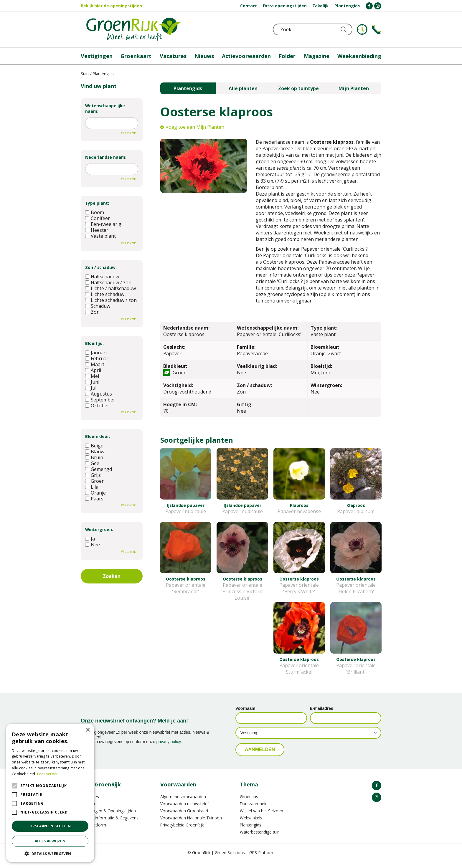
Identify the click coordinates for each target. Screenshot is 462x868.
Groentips (249, 803)
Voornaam (245, 715)
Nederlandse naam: (106, 157)
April (93, 370)
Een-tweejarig (103, 224)
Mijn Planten (354, 88)
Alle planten (243, 88)
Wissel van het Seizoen (261, 817)
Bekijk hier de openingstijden (111, 6)
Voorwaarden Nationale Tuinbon (191, 824)
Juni (92, 382)
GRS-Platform (262, 859)
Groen (95, 481)
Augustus (99, 394)
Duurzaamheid (254, 810)
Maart (95, 364)
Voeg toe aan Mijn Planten (195, 127)
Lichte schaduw (105, 294)
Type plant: (97, 203)
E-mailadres (322, 715)
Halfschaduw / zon (108, 282)
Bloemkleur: (98, 436)
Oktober (97, 406)
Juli (91, 388)
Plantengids (188, 88)
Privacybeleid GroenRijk (182, 831)
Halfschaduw (102, 277)
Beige (94, 446)
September (100, 400)
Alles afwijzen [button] (50, 841)
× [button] (88, 730)
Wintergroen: (99, 529)
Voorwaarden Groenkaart (184, 817)
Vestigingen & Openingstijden (108, 817)
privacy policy (169, 748)
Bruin (94, 457)
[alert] (50, 793)
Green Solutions (230, 859)
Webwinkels (251, 824)
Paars (94, 499)
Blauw (95, 452)
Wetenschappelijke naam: (105, 108)
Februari (97, 358)
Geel (93, 463)
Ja (90, 539)
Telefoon (377, 29)
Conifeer (98, 218)
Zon (92, 312)
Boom (95, 212)
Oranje (95, 493)
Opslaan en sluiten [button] (50, 826)
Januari (96, 353)
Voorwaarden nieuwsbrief (185, 810)
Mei (92, 376)
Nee (93, 545)
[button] (50, 853)
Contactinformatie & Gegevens (110, 824)
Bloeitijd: (94, 343)
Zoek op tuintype (298, 88)
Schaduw (98, 306)
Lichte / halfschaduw (110, 288)
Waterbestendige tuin (260, 838)
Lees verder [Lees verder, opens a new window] (47, 774)
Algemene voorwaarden (183, 803)
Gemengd (99, 469)
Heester (97, 230)
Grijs (93, 475)
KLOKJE (362, 29)
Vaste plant (100, 236)
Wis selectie (129, 133)
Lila (92, 487)
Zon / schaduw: (101, 267)
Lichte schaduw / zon (111, 300)
